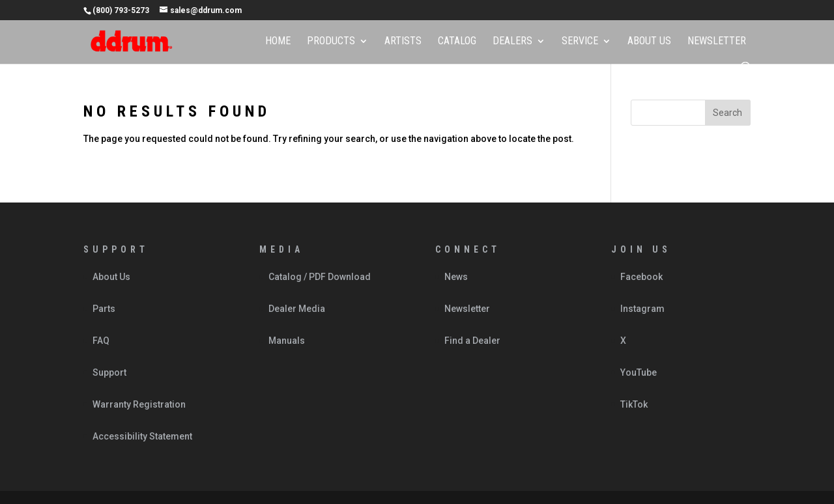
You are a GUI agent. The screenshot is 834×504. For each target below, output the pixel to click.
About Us (649, 42)
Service (580, 42)
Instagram (642, 309)
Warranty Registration (139, 404)
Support (109, 372)
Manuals (287, 341)
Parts (104, 309)
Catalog (457, 42)
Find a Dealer (472, 341)
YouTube (639, 372)
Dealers (512, 42)
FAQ (101, 341)
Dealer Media (297, 309)
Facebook (641, 277)
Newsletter (717, 42)
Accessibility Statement (142, 436)
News (456, 277)
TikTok (634, 404)
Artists (403, 42)
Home (278, 42)
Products (331, 42)
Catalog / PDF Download (320, 277)
